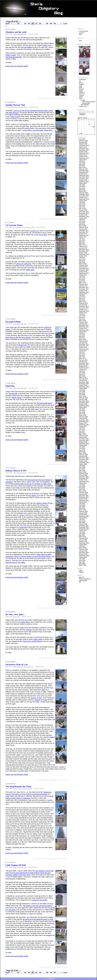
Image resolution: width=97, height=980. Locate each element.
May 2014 (82, 299)
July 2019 (82, 202)
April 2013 (82, 319)
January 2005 (83, 475)
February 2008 (83, 417)
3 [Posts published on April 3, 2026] (89, 122)
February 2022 (83, 169)
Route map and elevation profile (17, 66)
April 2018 (82, 224)
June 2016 (82, 259)
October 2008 (83, 404)
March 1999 (83, 565)
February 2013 (83, 322)
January (38, 700)
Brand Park (23, 345)
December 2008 (84, 401)
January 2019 (83, 210)
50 (55, 24)
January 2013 (83, 324)
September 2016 (84, 254)
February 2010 (83, 379)
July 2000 (82, 546)
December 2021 (84, 171)
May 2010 (82, 374)
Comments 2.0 (85, 579)
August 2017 (83, 237)
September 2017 (84, 235)
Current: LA (34, 231)
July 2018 (82, 220)
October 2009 (83, 385)
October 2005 (83, 461)
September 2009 (84, 387)
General (81, 89)
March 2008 (83, 415)
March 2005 (83, 472)
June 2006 (82, 448)
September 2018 (84, 216)
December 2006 (84, 439)
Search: (81, 110)
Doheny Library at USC (16, 471)
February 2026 (83, 141)
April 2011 (82, 357)
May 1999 (82, 562)
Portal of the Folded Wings (32, 641)
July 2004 (82, 485)
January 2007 (83, 437)
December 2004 (84, 477)
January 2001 (83, 540)
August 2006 (83, 445)
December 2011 (84, 344)
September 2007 (84, 425)
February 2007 (83, 436)
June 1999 (82, 560)
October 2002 (83, 515)
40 (51, 24)
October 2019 (83, 198)
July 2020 (82, 185)
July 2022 (82, 161)
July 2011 (82, 352)
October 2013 (83, 310)
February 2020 (83, 193)
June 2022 (82, 163)
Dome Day (10, 386)
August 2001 (83, 530)
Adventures (82, 80)
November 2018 (84, 213)
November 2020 (84, 179)
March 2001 (83, 537)
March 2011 (83, 358)
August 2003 (83, 502)
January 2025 (83, 142)
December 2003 (84, 496)
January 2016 (83, 267)
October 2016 (83, 253)
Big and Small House (45, 403)
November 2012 (84, 327)
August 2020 (83, 183)
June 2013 (82, 316)
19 (29, 24)
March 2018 (83, 226)
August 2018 (83, 218)
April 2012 (82, 338)
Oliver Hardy (38, 639)
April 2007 (82, 433)
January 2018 (83, 229)
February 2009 (83, 398)
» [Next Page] (61, 24)
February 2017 (83, 246)
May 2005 (82, 469)
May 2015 (82, 280)
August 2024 (83, 147)
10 (18, 24)
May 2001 (82, 535)
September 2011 (84, 349)
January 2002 (83, 524)
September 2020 (84, 182)
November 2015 (84, 270)
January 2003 (83, 513)
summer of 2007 (36, 698)
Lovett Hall (23, 527)
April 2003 (82, 508)
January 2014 (83, 305)
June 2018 (82, 221)
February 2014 (83, 303)
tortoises (29, 630)
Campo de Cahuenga (24, 264)
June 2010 (82, 373)
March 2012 (83, 340)
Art (14, 227)
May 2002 (82, 523)
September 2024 (84, 145)
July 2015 (82, 276)
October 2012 (83, 328)
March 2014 (83, 302)
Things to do (30, 667)
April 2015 (82, 281)
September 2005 (84, 463)
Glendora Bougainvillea (14, 57)
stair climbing (85, 105)
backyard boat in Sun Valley (15, 562)
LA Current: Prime (14, 225)
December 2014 (84, 287)
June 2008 (82, 411)
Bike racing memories (89, 102)
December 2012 (84, 325)
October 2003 (83, 499)
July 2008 (82, 409)
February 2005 (83, 474)
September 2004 (84, 482)
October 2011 (83, 347)
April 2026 (82, 139)
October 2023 (83, 152)
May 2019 (82, 205)
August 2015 (83, 275)
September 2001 (84, 529)
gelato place (30, 270)
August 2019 (83, 201)
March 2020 (83, 191)
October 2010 (83, 366)
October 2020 (83, 180)
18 (25, 24)
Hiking (15, 667)
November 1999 (84, 553)
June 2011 (82, 354)
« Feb (81, 133)
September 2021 (84, 175)
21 (36, 24)
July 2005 (82, 466)
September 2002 (84, 516)
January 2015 (83, 286)
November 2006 (84, 441)
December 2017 (84, 231)
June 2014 (82, 297)
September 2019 (84, 199)
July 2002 (82, 519)
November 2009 (84, 384)
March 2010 (83, 377)
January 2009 (83, 400)
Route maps (20, 34)
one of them (43, 235)
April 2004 (82, 489)
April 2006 (82, 452)
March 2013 (83, 321)
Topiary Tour (47, 45)
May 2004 (82, 488)
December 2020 (84, 177)
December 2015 (84, 269)
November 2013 (84, 308)
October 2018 (83, 215)
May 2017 (82, 242)
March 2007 (83, 434)
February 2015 (83, 284)
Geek (81, 87)
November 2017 (84, 232)
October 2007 (83, 423)
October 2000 (83, 542)
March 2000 (83, 548)
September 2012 (84, 330)
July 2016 (82, 257)
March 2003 (83, 510)
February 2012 (83, 341)
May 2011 (82, 355)
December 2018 (84, 212)
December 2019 (84, 194)
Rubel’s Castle (11, 55)
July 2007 (82, 428)
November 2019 (84, 196)
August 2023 (83, 155)
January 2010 (83, 381)
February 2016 (83, 265)
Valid (83, 580)
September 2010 (84, 368)
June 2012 (82, 335)
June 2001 (82, 534)
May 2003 (82, 507)
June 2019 (82, 204)
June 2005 (82, 467)
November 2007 (84, 422)
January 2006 (83, 456)
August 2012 (83, 332)
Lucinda (81, 33)
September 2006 (84, 444)
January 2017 (83, 248)
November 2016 (84, 251)
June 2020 (82, 186)
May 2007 (82, 431)
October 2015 (83, 272)
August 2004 (83, 483)
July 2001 (82, 532)
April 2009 (82, 395)
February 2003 (83, 512)
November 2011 (84, 346)
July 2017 (82, 239)
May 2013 (82, 317)
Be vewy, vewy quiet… (15, 614)
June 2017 (82, 240)
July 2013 (82, 314)
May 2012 (82, 336)
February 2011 (83, 360)
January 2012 (83, 343)
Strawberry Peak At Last (17, 665)
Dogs (81, 86)
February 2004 (83, 493)
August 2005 (83, 464)
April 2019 (82, 207)
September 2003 (84, 501)
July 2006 (82, 447)
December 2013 (84, 306)
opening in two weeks (40, 900)
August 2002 (83, 518)
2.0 (81, 577)
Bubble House (17, 398)
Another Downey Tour (15, 105)
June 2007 (82, 429)
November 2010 (84, 365)
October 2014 (83, 291)
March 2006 (83, 453)
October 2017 (83, 234)
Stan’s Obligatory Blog (49, 9)
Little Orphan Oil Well (16, 865)
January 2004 (83, 494)
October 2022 (83, 156)
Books (81, 83)
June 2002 (82, 521)
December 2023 (84, 149)
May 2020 (82, 188)
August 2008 (83, 407)
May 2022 (82, 164)
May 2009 (82, 393)
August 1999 (83, 557)
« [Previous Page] (12, 24)
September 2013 (84, 311)
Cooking (81, 84)
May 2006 (82, 450)
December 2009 (84, 382)
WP (80, 582)
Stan (25, 34)
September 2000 (84, 543)
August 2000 (83, 545)
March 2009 (83, 396)
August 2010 (83, 370)
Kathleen (82, 92)
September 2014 (84, 292)
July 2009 (82, 390)
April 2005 (82, 471)
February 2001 (83, 538)
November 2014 (84, 289)
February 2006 (83, 455)
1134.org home (84, 31)
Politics (81, 97)
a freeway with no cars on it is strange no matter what (32, 484)
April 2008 (82, 414)
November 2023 (84, 150)
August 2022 (83, 160)
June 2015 (82, 278)
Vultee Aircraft (15, 117)
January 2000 (83, 551)
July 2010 (82, 371)
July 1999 (82, 559)
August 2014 (83, 294)
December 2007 (84, 420)
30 (47, 24)
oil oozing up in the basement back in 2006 (38, 919)
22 (40, 24)
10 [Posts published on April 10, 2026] (89, 124)
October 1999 (83, 554)
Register (81, 572)
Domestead (13, 394)
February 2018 (83, 227)
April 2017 (82, 243)
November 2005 (84, 459)
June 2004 (82, 486)
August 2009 (83, 388)
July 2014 (82, 295)
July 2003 (82, 504)
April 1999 (82, 564)
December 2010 (84, 363)
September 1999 (84, 556)
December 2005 (84, 458)
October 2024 (83, 144)
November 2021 (84, 172)
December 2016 (84, 250)
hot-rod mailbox (26, 47)
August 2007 (83, 426)
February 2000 (83, 549)
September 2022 (84, 158)
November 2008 (84, 403)
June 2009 (82, 392)
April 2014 (82, 300)
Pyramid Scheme (13, 322)
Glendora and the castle (16, 32)
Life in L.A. (22, 227)
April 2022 (82, 166)
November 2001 (84, 527)
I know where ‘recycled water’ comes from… (38, 130)
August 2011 (83, 351)
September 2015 (84, 273)
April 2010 (82, 376)
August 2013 (83, 313)
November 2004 (84, 478)
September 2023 (84, 153)
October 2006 (83, 442)
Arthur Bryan (25, 622)
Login (81, 570)
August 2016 (83, 256)
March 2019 (83, 209)
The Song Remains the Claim (18, 786)
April (46, 700)
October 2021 (83, 174)
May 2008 (82, 412)
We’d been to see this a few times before (37, 906)
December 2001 (84, 526)
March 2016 (83, 264)
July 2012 (82, 333)
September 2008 (84, 406)
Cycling (15, 34)
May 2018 (82, 223)
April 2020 (82, 190)
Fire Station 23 (33, 496)
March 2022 (83, 168)
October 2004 (83, 480)
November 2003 (84, 497)
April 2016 (82, 262)
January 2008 (83, 418)
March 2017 (83, 245)
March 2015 (83, 283)
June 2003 (82, 505)
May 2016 (82, 261)
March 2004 (83, 491)
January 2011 (83, 362)
